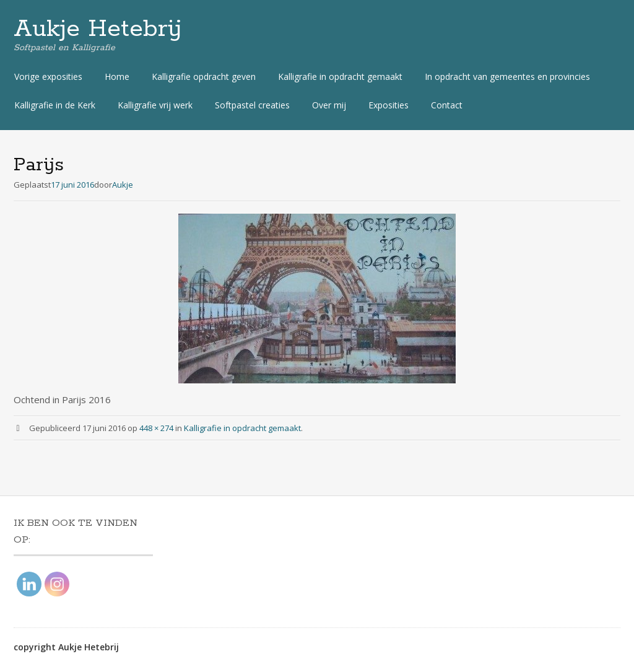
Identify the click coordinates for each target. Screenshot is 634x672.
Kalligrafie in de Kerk (55, 105)
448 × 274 (156, 428)
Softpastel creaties (252, 105)
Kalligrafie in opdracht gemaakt (340, 76)
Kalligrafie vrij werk (155, 105)
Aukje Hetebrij (98, 29)
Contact (447, 105)
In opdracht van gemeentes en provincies (507, 76)
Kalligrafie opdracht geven (204, 76)
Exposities (389, 105)
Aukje (123, 185)
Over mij (329, 105)
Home (117, 76)
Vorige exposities (48, 76)
